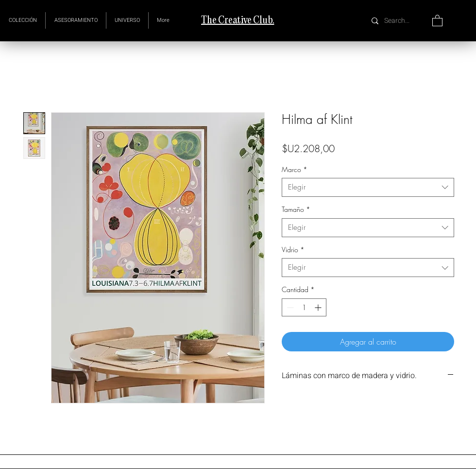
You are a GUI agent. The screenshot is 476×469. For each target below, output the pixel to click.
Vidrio (293, 250)
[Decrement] (289, 307)
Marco (295, 169)
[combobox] (368, 187)
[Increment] (319, 307)
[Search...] (398, 21)
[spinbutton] (304, 307)
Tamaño (296, 209)
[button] (127, 20)
